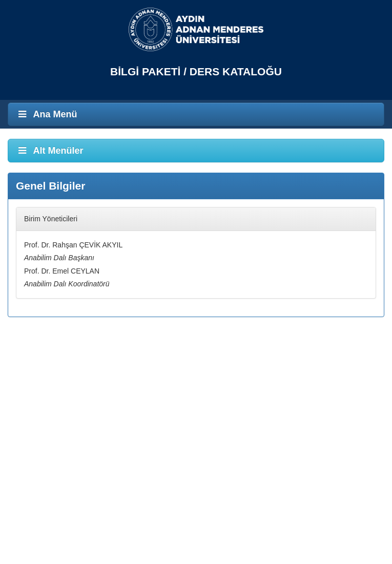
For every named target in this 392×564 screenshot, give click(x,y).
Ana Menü (47, 114)
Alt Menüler (50, 151)
